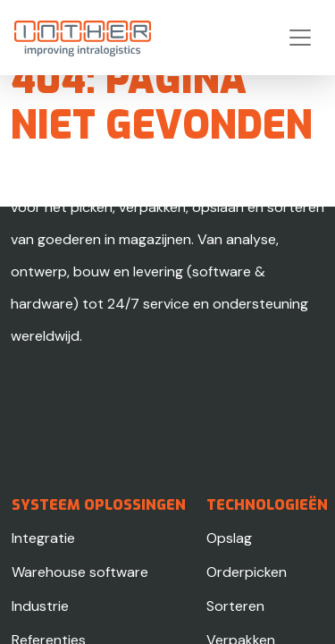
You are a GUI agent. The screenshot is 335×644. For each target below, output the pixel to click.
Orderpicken (247, 572)
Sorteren (235, 606)
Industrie (40, 606)
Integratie (43, 538)
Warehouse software (80, 572)
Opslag (229, 538)
